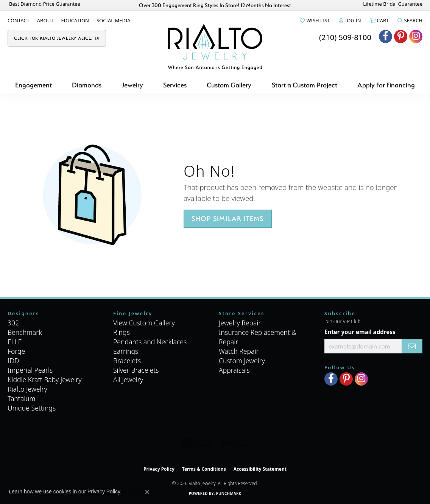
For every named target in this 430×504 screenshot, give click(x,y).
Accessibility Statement (260, 469)
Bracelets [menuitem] (127, 361)
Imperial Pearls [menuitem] (30, 370)
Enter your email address (360, 332)
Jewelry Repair (240, 323)
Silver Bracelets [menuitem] (136, 370)
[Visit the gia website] (197, 443)
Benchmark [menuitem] (25, 332)
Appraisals (234, 370)
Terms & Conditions (204, 469)
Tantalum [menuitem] (22, 398)
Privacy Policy (159, 469)
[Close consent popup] (147, 492)
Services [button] (175, 85)
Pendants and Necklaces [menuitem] (150, 342)
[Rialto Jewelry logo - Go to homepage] (215, 47)
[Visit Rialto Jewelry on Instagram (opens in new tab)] (416, 37)
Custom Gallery (229, 85)
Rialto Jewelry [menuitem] (27, 389)
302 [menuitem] (13, 323)
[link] (19, 20)
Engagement (33, 85)
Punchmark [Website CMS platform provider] (229, 493)
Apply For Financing (386, 85)
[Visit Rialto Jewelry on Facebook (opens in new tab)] (386, 37)
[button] (314, 20)
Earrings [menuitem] (126, 351)
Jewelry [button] (132, 85)
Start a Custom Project (305, 85)
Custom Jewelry (242, 361)
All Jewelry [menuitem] (128, 380)
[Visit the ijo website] (234, 443)
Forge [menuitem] (16, 351)
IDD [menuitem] (13, 361)
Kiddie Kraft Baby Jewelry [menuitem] (44, 380)
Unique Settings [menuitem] (32, 408)
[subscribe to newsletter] (412, 346)
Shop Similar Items (228, 219)
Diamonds (87, 85)
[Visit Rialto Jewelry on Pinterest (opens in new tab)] (401, 37)
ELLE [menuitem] (15, 342)
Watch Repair (239, 351)
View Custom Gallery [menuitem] (144, 323)
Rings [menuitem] (122, 332)
